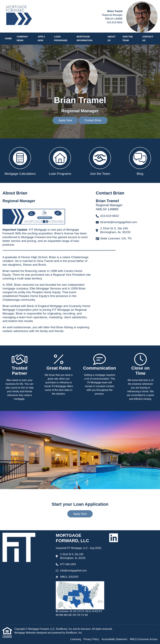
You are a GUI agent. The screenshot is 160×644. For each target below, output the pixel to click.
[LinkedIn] (114, 538)
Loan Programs (61, 38)
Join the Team (127, 38)
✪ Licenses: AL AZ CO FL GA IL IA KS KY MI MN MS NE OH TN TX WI (79, 613)
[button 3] (100, 161)
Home (8, 38)
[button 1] (20, 161)
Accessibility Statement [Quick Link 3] (114, 639)
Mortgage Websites (25, 633)
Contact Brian (93, 120)
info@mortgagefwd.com (73, 571)
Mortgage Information (84, 38)
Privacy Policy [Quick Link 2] (91, 639)
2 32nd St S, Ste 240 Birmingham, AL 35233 (73, 556)
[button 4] (140, 161)
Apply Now (41, 38)
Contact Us (148, 38)
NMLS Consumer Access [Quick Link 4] (144, 639)
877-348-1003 (68, 564)
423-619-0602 (115, 22)
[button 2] (60, 161)
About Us (111, 38)
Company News (22, 38)
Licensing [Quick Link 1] (76, 639)
